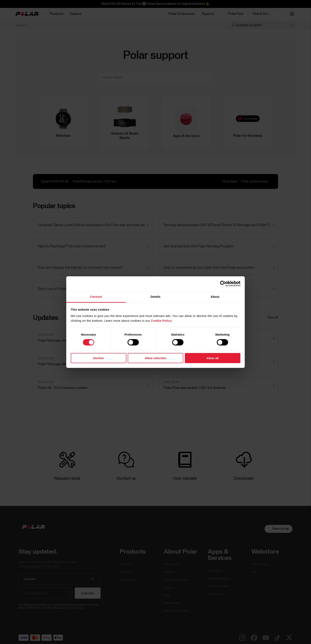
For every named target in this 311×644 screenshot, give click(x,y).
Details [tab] (155, 296)
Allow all (213, 358)
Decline (98, 358)
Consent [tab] (96, 296)
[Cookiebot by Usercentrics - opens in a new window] (223, 284)
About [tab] (215, 296)
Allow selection (155, 358)
